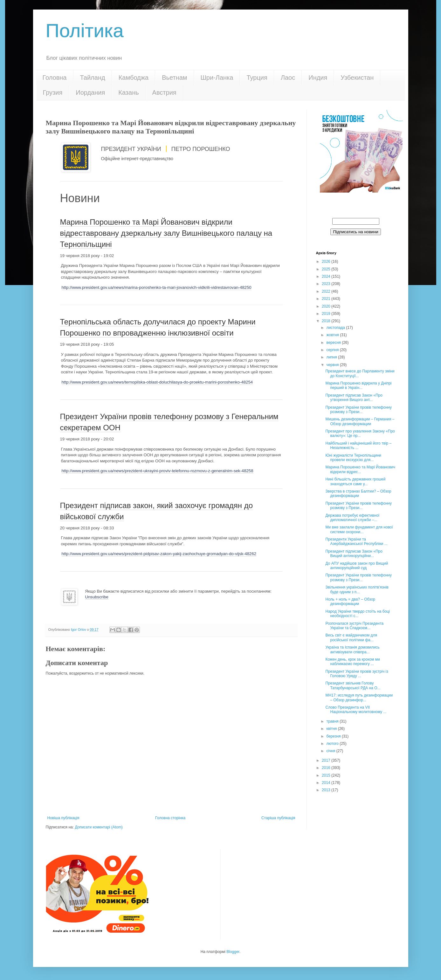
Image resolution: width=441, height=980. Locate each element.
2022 (327, 291)
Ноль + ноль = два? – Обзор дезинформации (350, 602)
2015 (327, 775)
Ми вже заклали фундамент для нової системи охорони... (359, 529)
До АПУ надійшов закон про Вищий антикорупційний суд (357, 566)
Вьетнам (174, 78)
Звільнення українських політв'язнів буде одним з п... (357, 589)
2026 (327, 262)
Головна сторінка (170, 818)
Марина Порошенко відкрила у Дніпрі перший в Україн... (358, 385)
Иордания (90, 92)
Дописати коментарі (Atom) (99, 827)
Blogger (233, 952)
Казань (128, 92)
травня (333, 721)
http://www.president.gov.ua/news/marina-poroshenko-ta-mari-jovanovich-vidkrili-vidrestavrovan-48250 (157, 287)
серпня (333, 350)
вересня (334, 343)
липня (332, 357)
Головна (55, 78)
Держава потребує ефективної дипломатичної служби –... (352, 518)
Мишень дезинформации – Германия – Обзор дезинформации (360, 421)
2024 (327, 276)
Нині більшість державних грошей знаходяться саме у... (355, 481)
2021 (327, 299)
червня (333, 365)
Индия (318, 78)
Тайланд (93, 78)
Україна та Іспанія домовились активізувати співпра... (352, 650)
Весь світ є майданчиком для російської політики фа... (351, 637)
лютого (333, 744)
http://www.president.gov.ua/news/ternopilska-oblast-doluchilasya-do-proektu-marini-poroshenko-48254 (157, 382)
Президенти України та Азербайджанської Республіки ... (356, 541)
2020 (327, 306)
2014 (327, 783)
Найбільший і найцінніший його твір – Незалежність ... (358, 446)
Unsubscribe (97, 597)
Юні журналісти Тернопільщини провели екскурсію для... (353, 458)
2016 (327, 768)
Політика (85, 31)
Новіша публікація (63, 818)
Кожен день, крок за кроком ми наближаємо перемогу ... (352, 662)
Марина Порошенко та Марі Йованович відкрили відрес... (360, 469)
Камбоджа (134, 78)
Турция (257, 78)
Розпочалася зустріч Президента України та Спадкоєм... (354, 626)
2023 (327, 284)
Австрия (164, 92)
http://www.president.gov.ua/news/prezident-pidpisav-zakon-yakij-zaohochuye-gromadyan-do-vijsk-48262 (159, 554)
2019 (327, 314)
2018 (327, 321)
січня (331, 751)
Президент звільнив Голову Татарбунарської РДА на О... (353, 685)
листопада (336, 328)
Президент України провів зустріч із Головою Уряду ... (357, 674)
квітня (332, 729)
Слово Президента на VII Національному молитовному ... (356, 710)
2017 (327, 760)
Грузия (53, 92)
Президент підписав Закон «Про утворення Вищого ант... (354, 398)
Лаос (288, 78)
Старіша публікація (278, 818)
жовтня (333, 335)
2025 (327, 269)
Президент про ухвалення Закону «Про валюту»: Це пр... (360, 433)
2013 (327, 790)
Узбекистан (357, 78)
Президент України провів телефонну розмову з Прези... (358, 410)
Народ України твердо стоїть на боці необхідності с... (357, 614)
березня (334, 736)
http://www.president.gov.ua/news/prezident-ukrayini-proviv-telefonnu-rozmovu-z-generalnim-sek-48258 (158, 471)
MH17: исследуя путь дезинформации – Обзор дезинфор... (359, 698)
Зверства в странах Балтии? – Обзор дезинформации (358, 493)
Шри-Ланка (217, 78)
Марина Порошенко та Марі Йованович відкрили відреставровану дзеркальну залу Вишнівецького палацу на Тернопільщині (166, 233)
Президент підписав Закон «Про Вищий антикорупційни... (354, 554)
